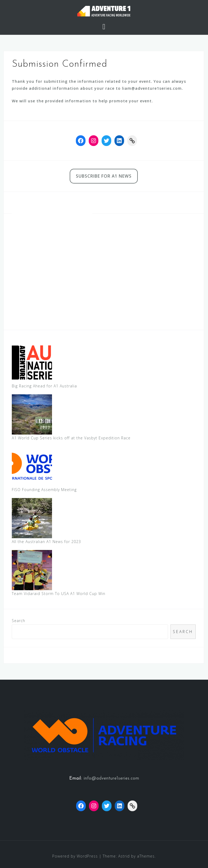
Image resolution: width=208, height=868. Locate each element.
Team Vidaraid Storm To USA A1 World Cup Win (59, 594)
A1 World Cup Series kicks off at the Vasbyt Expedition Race (71, 438)
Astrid (124, 856)
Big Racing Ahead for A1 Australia (44, 386)
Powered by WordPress (75, 856)
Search (18, 621)
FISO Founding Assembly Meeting (44, 490)
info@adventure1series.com (111, 779)
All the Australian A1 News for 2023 (46, 542)
